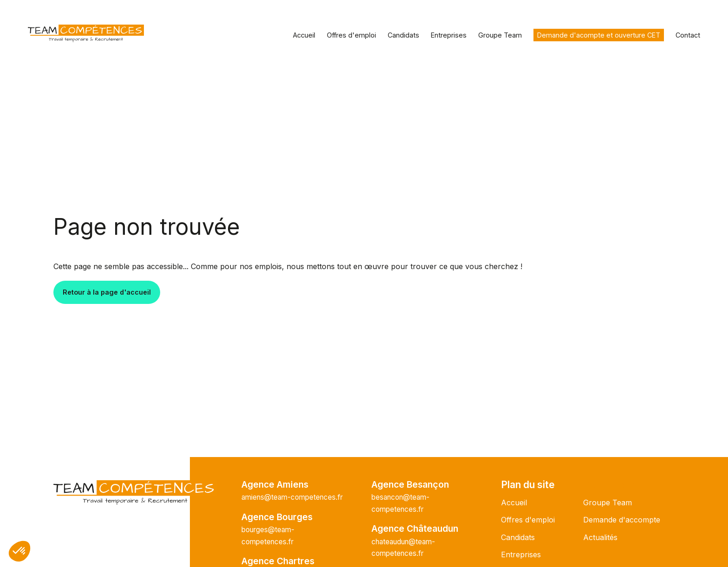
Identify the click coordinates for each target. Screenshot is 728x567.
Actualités (600, 537)
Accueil (304, 35)
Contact (688, 35)
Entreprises (449, 35)
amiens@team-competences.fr (292, 497)
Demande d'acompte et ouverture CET (599, 35)
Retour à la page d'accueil (107, 292)
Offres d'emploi (351, 35)
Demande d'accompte (622, 520)
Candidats (403, 35)
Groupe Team (500, 35)
